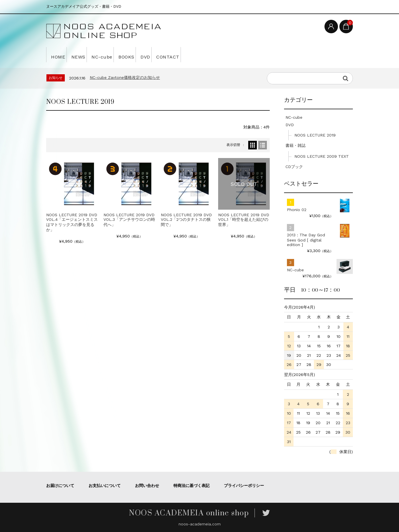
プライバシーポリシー (244, 486)
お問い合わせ (147, 486)
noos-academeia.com (200, 524)
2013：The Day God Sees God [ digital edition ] (306, 240)
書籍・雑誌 (296, 145)
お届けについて (60, 486)
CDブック (294, 167)
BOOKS (151, 54)
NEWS (88, 54)
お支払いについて (105, 486)
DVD (177, 54)
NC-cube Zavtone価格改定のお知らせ (125, 77)
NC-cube (119, 54)
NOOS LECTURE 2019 (315, 135)
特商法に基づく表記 (191, 486)
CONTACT (206, 54)
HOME (60, 54)
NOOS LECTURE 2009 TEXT (322, 156)
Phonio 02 (297, 210)
